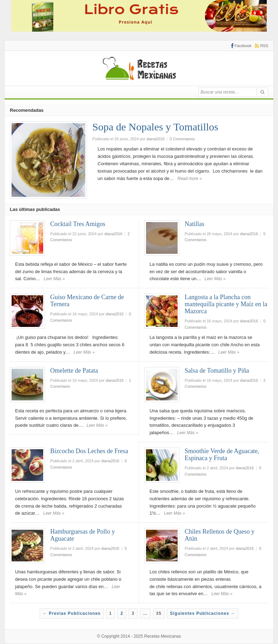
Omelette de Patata (74, 371)
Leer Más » (54, 279)
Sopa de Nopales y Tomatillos (155, 127)
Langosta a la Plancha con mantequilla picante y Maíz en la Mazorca (226, 304)
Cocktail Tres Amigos (78, 224)
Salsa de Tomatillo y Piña (217, 371)
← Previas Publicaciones (72, 613)
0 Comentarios (183, 139)
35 (159, 613)
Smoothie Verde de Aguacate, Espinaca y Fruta (222, 455)
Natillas (194, 224)
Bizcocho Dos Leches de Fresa (89, 451)
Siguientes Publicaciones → (203, 613)
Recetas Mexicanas (163, 636)
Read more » (190, 179)
